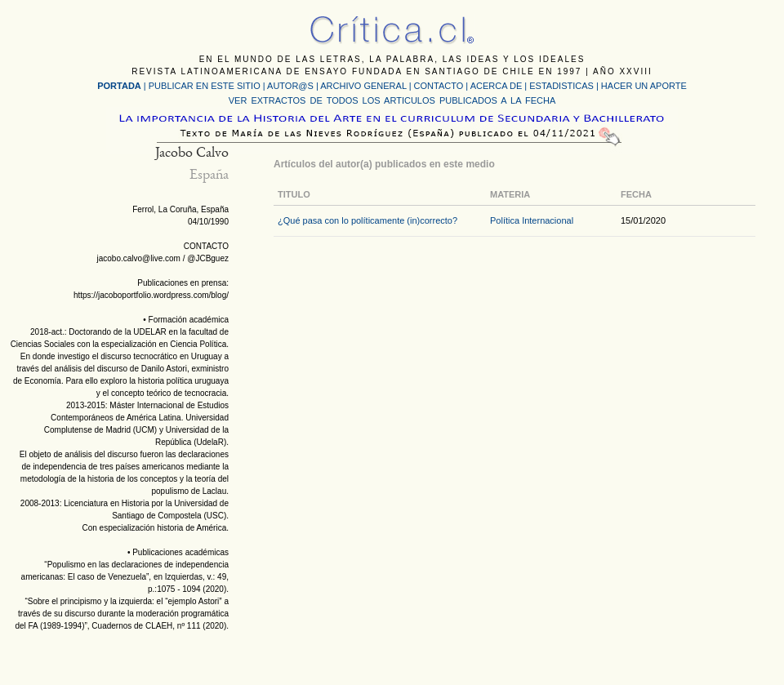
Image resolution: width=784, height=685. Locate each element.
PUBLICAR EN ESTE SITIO (205, 86)
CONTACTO (439, 86)
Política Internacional (532, 220)
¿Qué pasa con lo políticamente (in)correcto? (367, 220)
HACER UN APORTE (644, 86)
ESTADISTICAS (561, 86)
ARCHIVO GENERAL (363, 86)
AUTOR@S (292, 86)
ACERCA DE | (500, 86)
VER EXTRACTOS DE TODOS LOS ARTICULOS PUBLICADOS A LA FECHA (392, 100)
